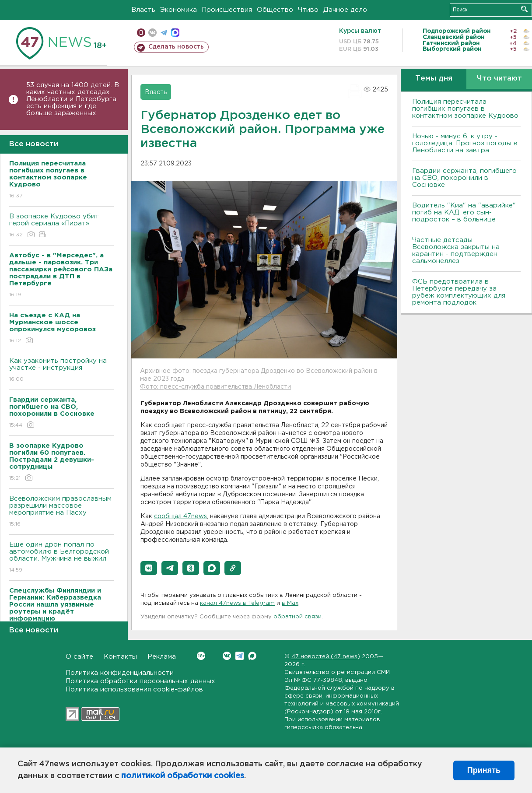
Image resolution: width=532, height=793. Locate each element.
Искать (524, 9)
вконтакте (152, 33)
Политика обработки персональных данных (140, 681)
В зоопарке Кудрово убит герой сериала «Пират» (61, 226)
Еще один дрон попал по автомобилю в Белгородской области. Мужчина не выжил (61, 558)
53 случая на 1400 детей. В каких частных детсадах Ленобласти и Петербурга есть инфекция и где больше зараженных (73, 99)
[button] (149, 568)
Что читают (499, 79)
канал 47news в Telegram (237, 603)
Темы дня (434, 79)
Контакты (120, 657)
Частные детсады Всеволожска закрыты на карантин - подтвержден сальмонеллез (456, 251)
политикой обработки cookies (183, 776)
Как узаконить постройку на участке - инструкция (61, 370)
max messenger (175, 33)
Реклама (162, 657)
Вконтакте (201, 656)
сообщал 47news (180, 516)
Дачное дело (345, 10)
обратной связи (297, 617)
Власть (143, 10)
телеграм (164, 33)
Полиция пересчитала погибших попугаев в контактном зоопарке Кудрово (465, 109)
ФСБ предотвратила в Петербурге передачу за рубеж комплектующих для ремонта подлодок (459, 292)
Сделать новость (176, 47)
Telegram (240, 656)
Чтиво (308, 10)
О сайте (79, 657)
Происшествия (227, 10)
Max (252, 656)
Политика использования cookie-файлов (134, 689)
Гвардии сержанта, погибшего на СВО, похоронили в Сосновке (464, 178)
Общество (275, 10)
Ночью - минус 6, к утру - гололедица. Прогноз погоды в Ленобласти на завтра (465, 143)
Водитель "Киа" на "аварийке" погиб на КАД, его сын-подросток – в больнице (464, 212)
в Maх (290, 603)
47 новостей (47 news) (326, 657)
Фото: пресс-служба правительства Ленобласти (215, 387)
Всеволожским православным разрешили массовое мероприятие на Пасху (61, 512)
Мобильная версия (141, 33)
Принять (484, 770)
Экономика (178, 10)
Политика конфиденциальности (120, 673)
